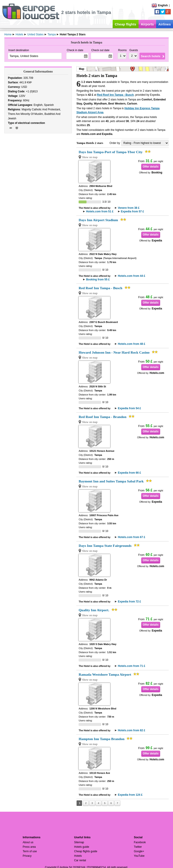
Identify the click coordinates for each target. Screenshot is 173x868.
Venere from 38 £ (129, 208)
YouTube (139, 856)
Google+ (139, 851)
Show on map (90, 157)
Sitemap (79, 842)
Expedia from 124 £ (130, 795)
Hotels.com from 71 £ (131, 666)
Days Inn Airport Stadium (98, 220)
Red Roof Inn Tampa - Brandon (102, 417)
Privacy (27, 856)
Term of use (30, 851)
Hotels (78, 856)
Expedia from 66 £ (129, 473)
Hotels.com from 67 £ (131, 537)
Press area (29, 847)
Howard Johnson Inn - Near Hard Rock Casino (114, 352)
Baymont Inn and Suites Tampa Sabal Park (111, 481)
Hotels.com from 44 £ (131, 276)
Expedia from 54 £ (129, 408)
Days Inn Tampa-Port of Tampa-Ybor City (110, 152)
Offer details (151, 167)
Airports (147, 24)
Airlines (165, 24)
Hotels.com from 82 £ (131, 730)
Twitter (138, 847)
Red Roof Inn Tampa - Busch (115, 95)
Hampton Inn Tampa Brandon (101, 739)
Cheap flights (126, 24)
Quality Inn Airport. (94, 610)
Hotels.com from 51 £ (100, 211)
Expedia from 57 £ (133, 211)
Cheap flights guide (86, 851)
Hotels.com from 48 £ (131, 344)
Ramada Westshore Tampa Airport (105, 674)
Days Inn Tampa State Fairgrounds (105, 546)
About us (28, 842)
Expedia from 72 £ (129, 602)
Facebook (140, 842)
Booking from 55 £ (98, 279)
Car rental (80, 860)
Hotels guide (82, 847)
